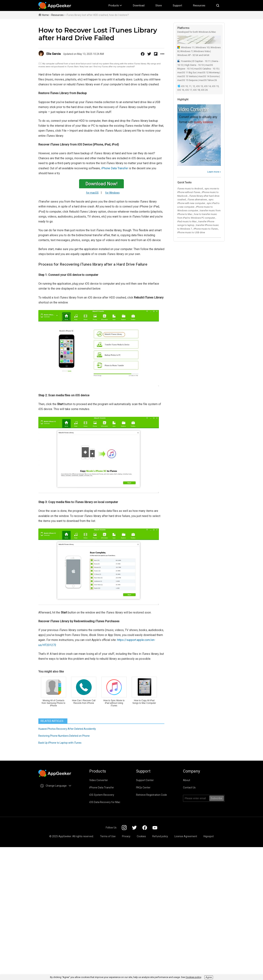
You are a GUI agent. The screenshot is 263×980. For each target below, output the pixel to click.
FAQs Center (143, 788)
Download (139, 5)
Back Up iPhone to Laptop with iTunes (60, 743)
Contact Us (189, 788)
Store (159, 5)
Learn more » (214, 172)
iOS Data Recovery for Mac (105, 802)
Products (115, 5)
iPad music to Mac (187, 221)
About (187, 780)
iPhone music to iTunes (206, 229)
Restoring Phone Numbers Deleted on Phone (64, 736)
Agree (209, 977)
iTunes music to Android (190, 189)
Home (45, 15)
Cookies (141, 836)
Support (177, 5)
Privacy (126, 836)
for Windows (112, 193)
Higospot (209, 836)
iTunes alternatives (197, 200)
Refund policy (160, 836)
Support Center (145, 780)
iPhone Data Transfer (115, 168)
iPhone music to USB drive (191, 232)
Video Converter (99, 780)
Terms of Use (108, 836)
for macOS (92, 193)
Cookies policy (193, 977)
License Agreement (186, 836)
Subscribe (217, 798)
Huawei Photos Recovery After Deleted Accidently (67, 729)
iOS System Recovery (102, 795)
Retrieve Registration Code (151, 795)
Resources (199, 5)
